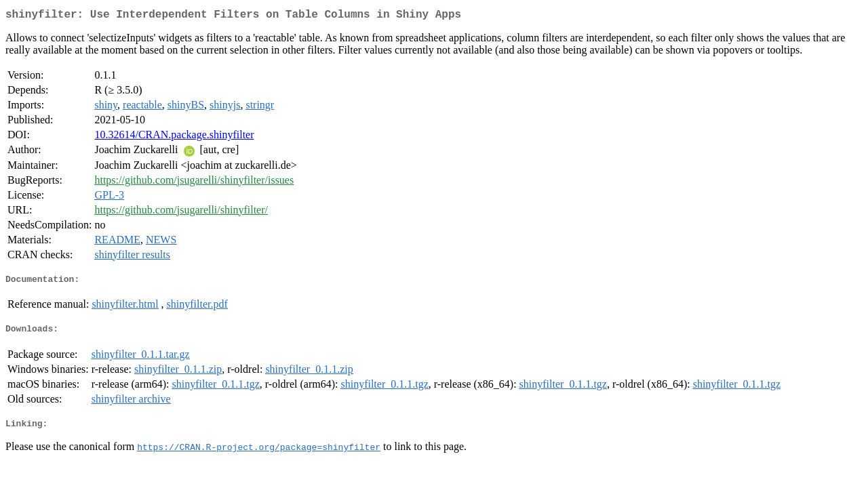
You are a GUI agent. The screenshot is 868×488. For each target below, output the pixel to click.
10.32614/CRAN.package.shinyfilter (174, 137)
